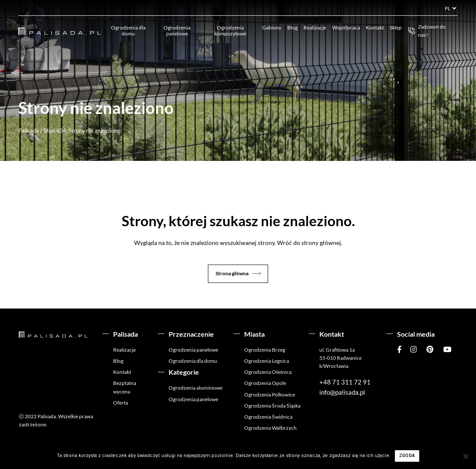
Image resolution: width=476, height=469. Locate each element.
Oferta (121, 403)
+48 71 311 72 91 (345, 382)
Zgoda (407, 456)
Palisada (29, 131)
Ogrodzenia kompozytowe (230, 31)
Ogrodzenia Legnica (267, 361)
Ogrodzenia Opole (265, 383)
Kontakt (375, 28)
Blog (292, 28)
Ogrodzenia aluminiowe (196, 388)
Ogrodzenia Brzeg (265, 350)
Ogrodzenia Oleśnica (268, 372)
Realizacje (315, 28)
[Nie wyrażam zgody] (465, 456)
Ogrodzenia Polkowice (270, 395)
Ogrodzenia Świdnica (268, 417)
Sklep (396, 28)
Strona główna (232, 273)
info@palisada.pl (342, 392)
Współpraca (346, 28)
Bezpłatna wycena (125, 387)
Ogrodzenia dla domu (128, 31)
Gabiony (272, 28)
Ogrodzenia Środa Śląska (272, 406)
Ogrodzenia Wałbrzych (270, 428)
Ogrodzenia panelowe (177, 31)
